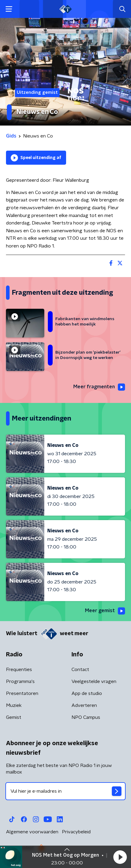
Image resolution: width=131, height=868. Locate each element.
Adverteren (84, 705)
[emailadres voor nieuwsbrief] (65, 791)
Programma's (20, 681)
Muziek (14, 705)
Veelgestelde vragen (94, 681)
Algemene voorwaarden (32, 832)
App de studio (87, 693)
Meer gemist (105, 611)
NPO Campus (86, 717)
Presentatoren (22, 693)
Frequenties (19, 670)
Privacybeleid (76, 832)
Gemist (14, 717)
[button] (120, 857)
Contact (80, 670)
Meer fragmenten (99, 387)
